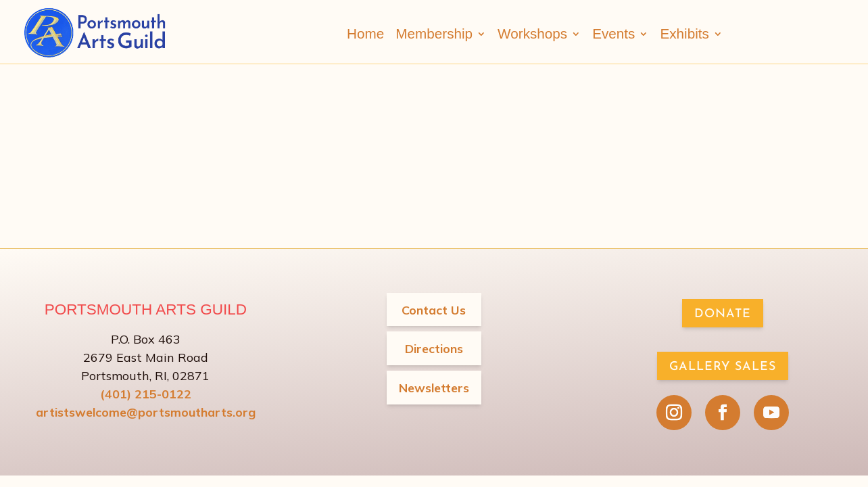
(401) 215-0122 (146, 393)
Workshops (532, 34)
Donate (723, 314)
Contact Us (434, 309)
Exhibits (684, 34)
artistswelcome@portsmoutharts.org (145, 412)
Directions (434, 348)
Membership (434, 34)
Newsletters (434, 387)
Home (365, 34)
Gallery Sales (723, 366)
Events (613, 34)
